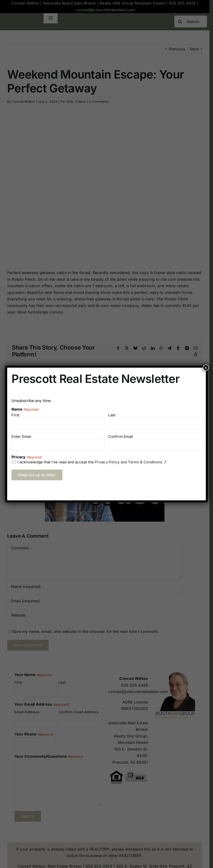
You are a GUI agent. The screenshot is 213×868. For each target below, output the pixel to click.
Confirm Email (121, 437)
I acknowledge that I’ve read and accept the (92, 462)
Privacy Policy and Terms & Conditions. (129, 462)
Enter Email (21, 437)
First (15, 415)
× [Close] (206, 368)
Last (112, 415)
